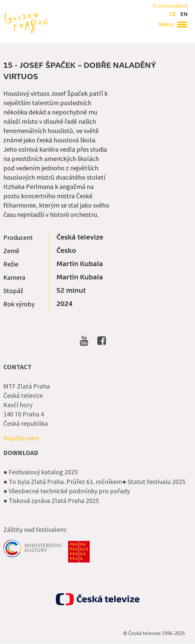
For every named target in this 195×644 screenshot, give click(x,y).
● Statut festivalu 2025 (154, 482)
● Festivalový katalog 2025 (41, 472)
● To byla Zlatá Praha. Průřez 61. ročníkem (63, 482)
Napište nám (21, 438)
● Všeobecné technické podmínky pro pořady (67, 491)
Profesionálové (170, 6)
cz (173, 14)
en (184, 14)
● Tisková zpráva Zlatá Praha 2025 (51, 500)
